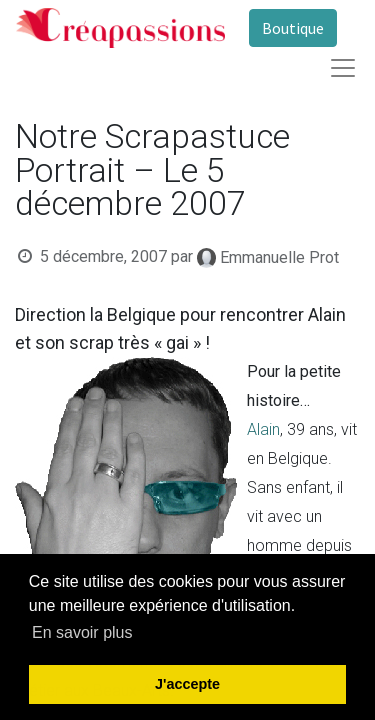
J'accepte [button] (187, 684)
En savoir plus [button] (82, 632)
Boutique (293, 28)
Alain (263, 429)
